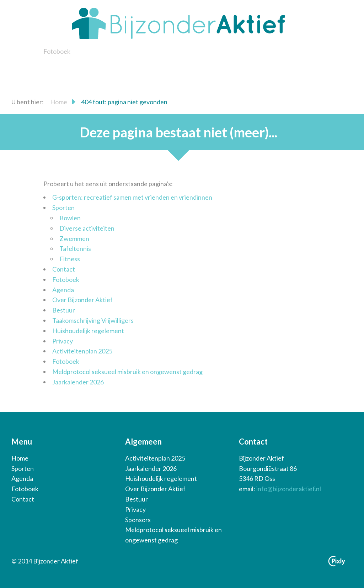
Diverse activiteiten (87, 228)
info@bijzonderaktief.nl (289, 489)
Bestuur (64, 310)
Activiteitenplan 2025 (82, 351)
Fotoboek (57, 51)
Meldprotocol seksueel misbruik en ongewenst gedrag (127, 372)
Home (59, 102)
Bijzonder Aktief (178, 23)
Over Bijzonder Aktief (82, 300)
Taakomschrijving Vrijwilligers (93, 320)
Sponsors (138, 520)
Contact (64, 269)
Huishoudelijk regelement (88, 331)
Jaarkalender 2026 (78, 382)
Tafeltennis (75, 248)
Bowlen (70, 218)
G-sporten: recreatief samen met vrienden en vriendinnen (132, 197)
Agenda (63, 290)
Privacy (63, 341)
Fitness (70, 259)
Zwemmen (74, 238)
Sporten (63, 208)
